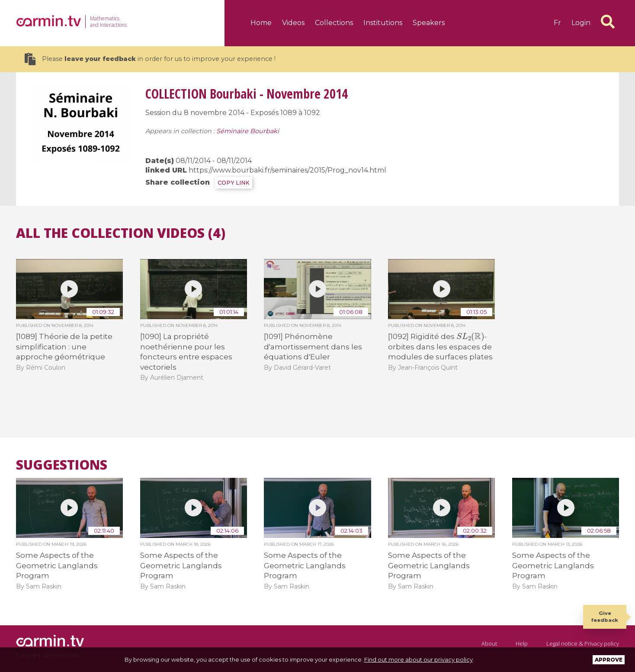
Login (581, 23)
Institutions (383, 23)
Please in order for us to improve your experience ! (150, 59)
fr (557, 23)
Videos (293, 23)
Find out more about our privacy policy (419, 659)
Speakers (429, 23)
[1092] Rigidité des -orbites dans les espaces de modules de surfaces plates (440, 347)
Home (261, 23)
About (489, 643)
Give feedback (605, 616)
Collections (334, 23)
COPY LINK (234, 183)
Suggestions (62, 465)
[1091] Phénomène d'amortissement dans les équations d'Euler (313, 347)
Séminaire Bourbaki (248, 131)
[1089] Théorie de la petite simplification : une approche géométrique (64, 347)
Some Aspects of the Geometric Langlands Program (57, 565)
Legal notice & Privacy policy (583, 643)
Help (522, 643)
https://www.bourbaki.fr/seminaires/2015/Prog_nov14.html (287, 170)
